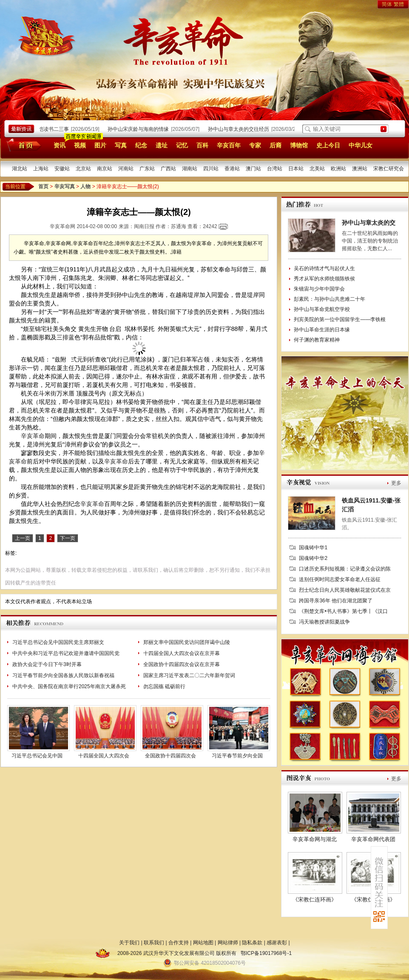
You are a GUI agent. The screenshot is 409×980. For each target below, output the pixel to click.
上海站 (41, 169)
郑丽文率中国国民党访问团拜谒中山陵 (187, 642)
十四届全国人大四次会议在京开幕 (182, 653)
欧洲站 (338, 169)
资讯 (60, 145)
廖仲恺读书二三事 (52, 129)
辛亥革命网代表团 (373, 839)
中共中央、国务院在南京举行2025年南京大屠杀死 (69, 686)
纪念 (141, 145)
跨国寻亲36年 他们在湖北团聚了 (336, 601)
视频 (80, 145)
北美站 (317, 169)
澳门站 (253, 169)
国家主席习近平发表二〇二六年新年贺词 (189, 675)
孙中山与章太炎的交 (369, 223)
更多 (396, 483)
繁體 (399, 4)
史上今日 (328, 145)
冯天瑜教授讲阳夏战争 (324, 622)
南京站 (105, 169)
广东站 (147, 169)
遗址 (162, 145)
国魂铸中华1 (313, 548)
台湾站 (275, 169)
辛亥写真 (65, 186)
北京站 (83, 169)
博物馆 (299, 145)
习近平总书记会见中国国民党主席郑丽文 (58, 642)
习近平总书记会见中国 (37, 756)
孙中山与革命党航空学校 (322, 309)
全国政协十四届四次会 (170, 756)
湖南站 (190, 169)
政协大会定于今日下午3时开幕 (47, 664)
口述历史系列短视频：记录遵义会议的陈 (345, 569)
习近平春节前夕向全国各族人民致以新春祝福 (63, 675)
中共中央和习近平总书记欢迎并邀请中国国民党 (66, 653)
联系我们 (154, 943)
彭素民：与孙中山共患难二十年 (329, 299)
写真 (121, 145)
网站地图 (203, 943)
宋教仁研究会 (389, 169)
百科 (202, 145)
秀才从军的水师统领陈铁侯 (324, 279)
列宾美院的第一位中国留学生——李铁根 (340, 319)
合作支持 (179, 943)
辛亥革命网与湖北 (315, 839)
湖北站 (20, 169)
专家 (255, 145)
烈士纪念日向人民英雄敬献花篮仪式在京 (345, 590)
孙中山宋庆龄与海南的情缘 (142, 129)
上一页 (23, 538)
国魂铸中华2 (313, 558)
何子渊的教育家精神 (317, 340)
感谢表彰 (277, 943)
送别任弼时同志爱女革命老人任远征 (340, 579)
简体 (387, 4)
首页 (22, 145)
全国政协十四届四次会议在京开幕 (182, 664)
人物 (85, 186)
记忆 (182, 145)
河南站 (126, 169)
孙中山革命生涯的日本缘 (322, 330)
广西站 (168, 169)
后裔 (276, 145)
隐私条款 (252, 943)
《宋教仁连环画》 (315, 900)
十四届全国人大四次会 (104, 756)
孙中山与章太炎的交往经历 (242, 129)
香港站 (232, 169)
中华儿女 (361, 145)
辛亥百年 (229, 145)
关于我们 (129, 943)
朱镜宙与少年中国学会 (319, 289)
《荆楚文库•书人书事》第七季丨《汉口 (343, 611)
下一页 (68, 538)
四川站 (211, 169)
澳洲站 (360, 169)
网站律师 (228, 943)
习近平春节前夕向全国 (237, 756)
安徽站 (62, 169)
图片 (100, 145)
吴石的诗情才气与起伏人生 (324, 268)
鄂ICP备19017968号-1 (266, 953)
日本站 (296, 169)
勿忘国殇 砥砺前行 (164, 686)
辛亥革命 (33, 436)
